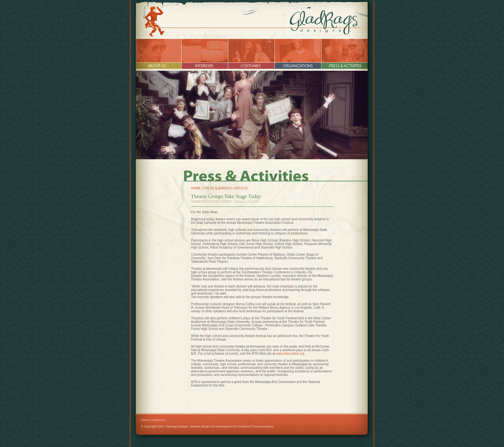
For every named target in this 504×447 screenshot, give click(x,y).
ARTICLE (241, 188)
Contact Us (158, 420)
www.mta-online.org (290, 354)
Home (145, 420)
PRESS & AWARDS (217, 188)
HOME (196, 188)
